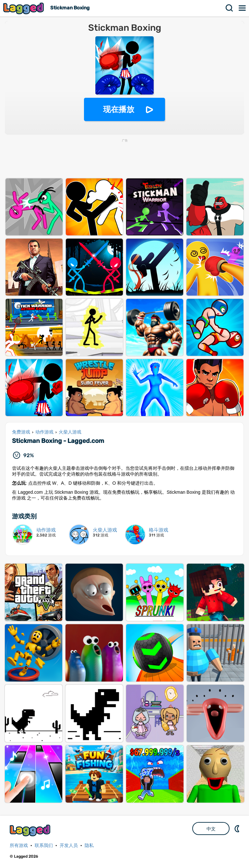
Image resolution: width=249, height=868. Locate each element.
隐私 (89, 845)
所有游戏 (19, 845)
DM (238, 829)
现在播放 (119, 109)
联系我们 (44, 845)
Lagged (24, 8)
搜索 (230, 8)
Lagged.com (31, 830)
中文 (211, 829)
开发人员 (69, 845)
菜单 (243, 8)
